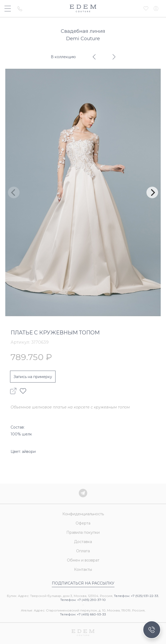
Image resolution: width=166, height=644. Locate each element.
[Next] (152, 192)
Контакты (83, 569)
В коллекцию (63, 57)
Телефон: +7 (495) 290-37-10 (83, 600)
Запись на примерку (33, 377)
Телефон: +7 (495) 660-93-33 (83, 614)
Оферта (83, 523)
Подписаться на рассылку (83, 583)
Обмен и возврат (83, 560)
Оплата (83, 551)
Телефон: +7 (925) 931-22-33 (136, 596)
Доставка (83, 542)
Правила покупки (83, 532)
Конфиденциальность (83, 514)
